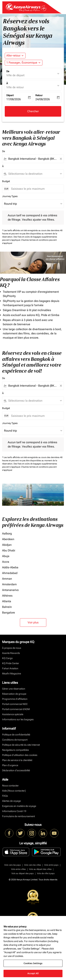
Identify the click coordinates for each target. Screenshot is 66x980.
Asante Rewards (11, 653)
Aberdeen (8, 539)
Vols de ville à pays (46, 873)
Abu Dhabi (9, 550)
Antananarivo (10, 590)
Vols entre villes (18, 869)
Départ (10, 95)
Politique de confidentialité (16, 735)
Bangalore (9, 613)
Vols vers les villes (33, 865)
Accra (6, 562)
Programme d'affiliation (15, 699)
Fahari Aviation (10, 668)
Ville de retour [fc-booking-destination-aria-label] (15, 87)
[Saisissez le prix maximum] (36, 189)
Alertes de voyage (11, 801)
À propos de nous (12, 648)
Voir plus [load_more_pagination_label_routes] (33, 622)
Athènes (7, 596)
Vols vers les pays (12, 865)
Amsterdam (9, 584)
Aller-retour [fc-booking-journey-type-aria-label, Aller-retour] (13, 55)
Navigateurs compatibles (15, 750)
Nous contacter (10, 786)
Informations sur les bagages (18, 719)
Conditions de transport (15, 740)
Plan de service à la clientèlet (17, 760)
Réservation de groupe (14, 694)
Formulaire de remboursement (18, 816)
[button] (24, 63)
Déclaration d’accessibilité (16, 770)
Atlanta (7, 601)
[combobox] (33, 159)
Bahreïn (7, 607)
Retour (39, 95)
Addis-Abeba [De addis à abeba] (10, 567)
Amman (7, 579)
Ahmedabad (10, 573)
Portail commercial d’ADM (16, 709)
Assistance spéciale (13, 714)
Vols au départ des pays (23, 873)
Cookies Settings (33, 963)
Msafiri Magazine (12, 674)
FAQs (5, 796)
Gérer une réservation (14, 689)
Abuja (6, 556)
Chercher (33, 111)
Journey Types (10, 196)
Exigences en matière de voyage (19, 806)
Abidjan (7, 545)
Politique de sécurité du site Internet (21, 745)
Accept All (33, 973)
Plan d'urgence (10, 765)
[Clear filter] (61, 159)
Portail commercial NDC (15, 704)
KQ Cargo (7, 658)
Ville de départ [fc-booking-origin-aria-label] (15, 75)
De (8, 71)
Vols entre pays (51, 865)
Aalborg (7, 533)
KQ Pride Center (11, 663)
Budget (6, 181)
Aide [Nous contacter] (14, 791)
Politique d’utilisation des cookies (20, 755)
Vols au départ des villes (40, 869)
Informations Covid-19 (14, 811)
